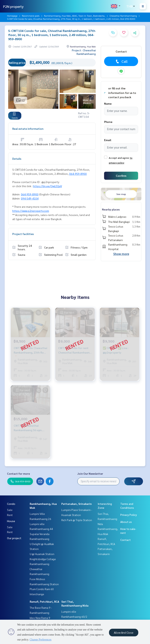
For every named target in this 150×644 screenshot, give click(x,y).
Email (108, 140)
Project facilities (23, 234)
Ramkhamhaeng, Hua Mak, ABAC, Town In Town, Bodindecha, (75, 16)
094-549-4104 (30, 198)
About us (126, 522)
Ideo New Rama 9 (40, 618)
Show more (121, 254)
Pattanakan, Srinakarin (77, 504)
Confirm (121, 176)
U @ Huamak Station (42, 554)
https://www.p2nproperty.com (31, 211)
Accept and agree (119, 158)
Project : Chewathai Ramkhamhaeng (84, 52)
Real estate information (28, 129)
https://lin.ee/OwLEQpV (47, 186)
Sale (10, 510)
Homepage (12, 16)
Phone (108, 122)
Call (121, 61)
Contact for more (18, 473)
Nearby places (111, 209)
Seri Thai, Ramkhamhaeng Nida (107, 519)
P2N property (13, 6)
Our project (14, 538)
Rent (10, 515)
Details (17, 159)
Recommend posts (31, 16)
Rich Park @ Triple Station (77, 520)
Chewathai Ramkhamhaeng (123, 16)
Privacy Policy (129, 515)
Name (108, 103)
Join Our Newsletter (90, 473)
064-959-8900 (78, 174)
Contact (125, 540)
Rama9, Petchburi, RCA (44, 601)
